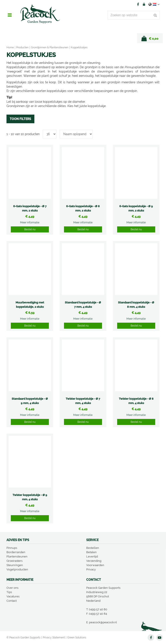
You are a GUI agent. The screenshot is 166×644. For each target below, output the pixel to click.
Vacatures (13, 596)
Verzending (94, 561)
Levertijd (92, 556)
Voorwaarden (95, 565)
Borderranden (16, 552)
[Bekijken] (150, 38)
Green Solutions (77, 638)
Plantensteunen (17, 556)
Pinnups (12, 548)
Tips (9, 592)
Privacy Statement (54, 638)
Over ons (12, 588)
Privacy (91, 569)
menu (10, 15)
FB (138, 4)
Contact (12, 601)
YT (160, 638)
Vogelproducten (17, 569)
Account (144, 4)
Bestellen (93, 548)
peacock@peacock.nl (103, 622)
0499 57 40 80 (98, 609)
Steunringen (15, 565)
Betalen (91, 552)
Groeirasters (14, 561)
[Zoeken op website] (134, 15)
